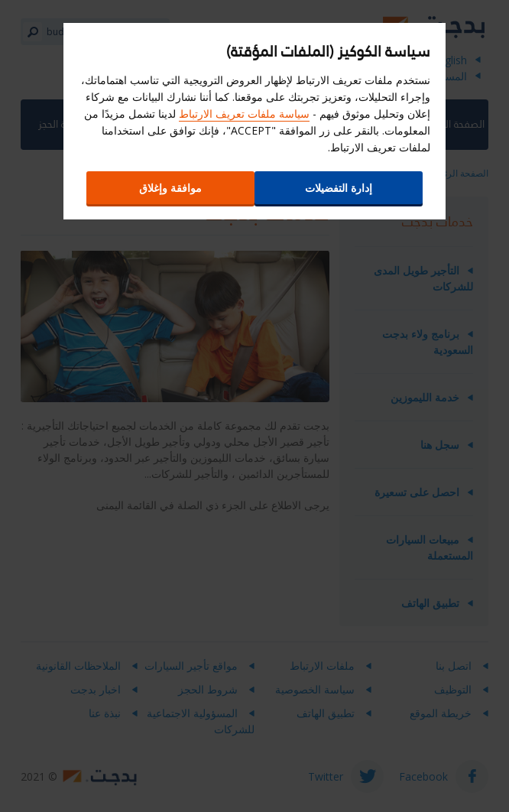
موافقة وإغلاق (170, 188)
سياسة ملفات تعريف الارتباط (244, 114)
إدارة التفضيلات (339, 188)
